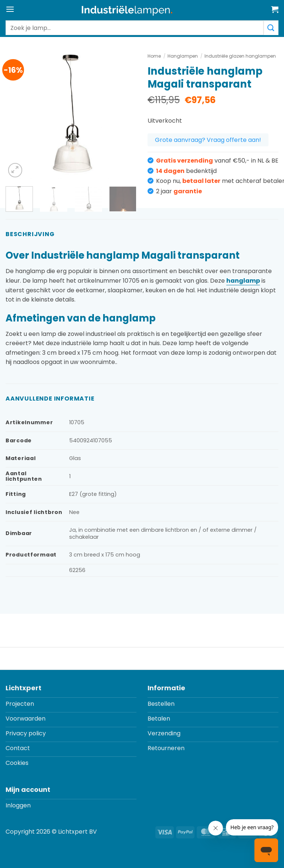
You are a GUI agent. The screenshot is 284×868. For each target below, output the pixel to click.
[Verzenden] (271, 28)
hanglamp (243, 281)
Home (154, 56)
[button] (10, 9)
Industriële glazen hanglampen (240, 56)
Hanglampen (183, 56)
